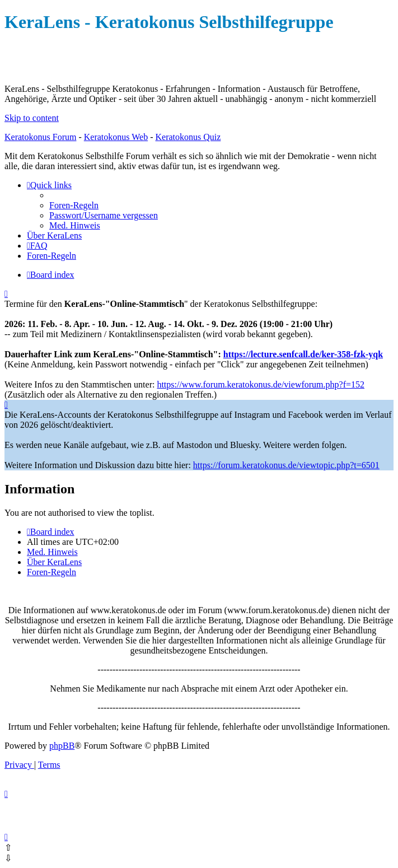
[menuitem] (74, 205)
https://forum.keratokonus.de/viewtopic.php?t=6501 (286, 465)
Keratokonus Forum (40, 137)
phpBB (62, 746)
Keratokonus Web (116, 137)
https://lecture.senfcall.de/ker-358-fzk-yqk (303, 354)
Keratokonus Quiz (188, 137)
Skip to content (32, 118)
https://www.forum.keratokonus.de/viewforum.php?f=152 (261, 384)
